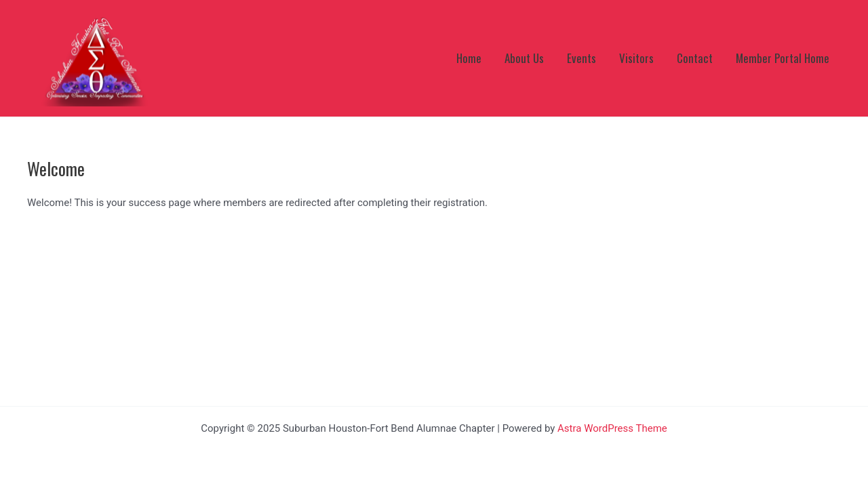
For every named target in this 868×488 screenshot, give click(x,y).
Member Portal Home (783, 58)
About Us (524, 58)
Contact (695, 58)
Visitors (636, 58)
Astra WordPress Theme (612, 428)
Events (581, 58)
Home (469, 58)
